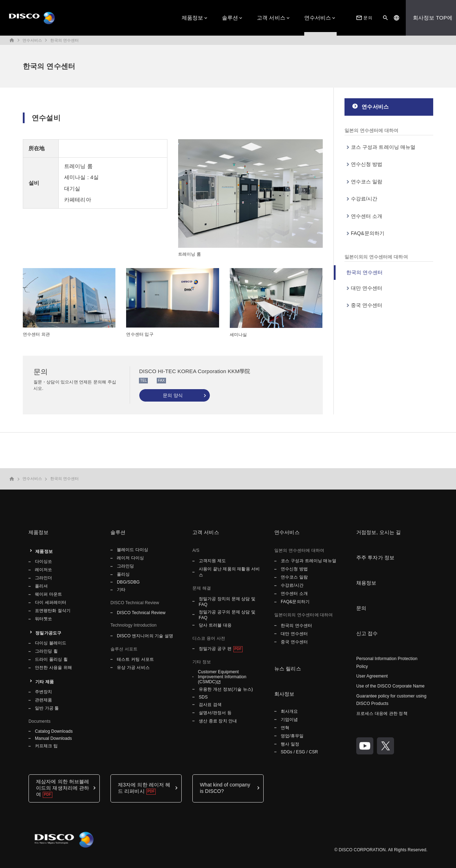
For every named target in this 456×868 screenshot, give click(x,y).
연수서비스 (318, 18)
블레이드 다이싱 (133, 550)
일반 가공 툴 (47, 708)
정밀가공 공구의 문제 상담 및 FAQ (227, 615)
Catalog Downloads (54, 731)
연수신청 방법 (367, 164)
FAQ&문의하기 (368, 233)
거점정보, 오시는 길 (379, 532)
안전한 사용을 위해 (53, 668)
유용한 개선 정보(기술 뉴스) (226, 689)
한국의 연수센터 (65, 40)
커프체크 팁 (46, 746)
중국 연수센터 (367, 305)
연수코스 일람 (367, 182)
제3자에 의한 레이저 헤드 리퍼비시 (144, 788)
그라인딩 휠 (46, 651)
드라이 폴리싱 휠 (51, 659)
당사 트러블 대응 (215, 625)
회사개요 (289, 711)
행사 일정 (291, 744)
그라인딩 (125, 566)
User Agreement (372, 676)
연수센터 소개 (367, 216)
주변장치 (43, 692)
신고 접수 (367, 633)
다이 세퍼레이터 (51, 602)
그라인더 (43, 578)
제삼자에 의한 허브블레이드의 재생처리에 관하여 (63, 788)
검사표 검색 (210, 705)
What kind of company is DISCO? (225, 788)
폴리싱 (123, 574)
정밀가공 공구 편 (215, 649)
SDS (203, 697)
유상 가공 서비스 (133, 668)
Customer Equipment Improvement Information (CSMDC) (222, 677)
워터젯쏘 (43, 619)
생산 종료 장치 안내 (218, 721)
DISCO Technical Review (141, 613)
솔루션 (230, 18)
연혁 (285, 728)
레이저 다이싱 (130, 558)
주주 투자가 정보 (375, 558)
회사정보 (284, 694)
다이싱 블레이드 (51, 643)
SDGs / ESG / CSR (299, 752)
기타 (121, 590)
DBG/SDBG (128, 582)
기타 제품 (45, 682)
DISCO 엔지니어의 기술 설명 (145, 636)
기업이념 (289, 720)
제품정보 (193, 18)
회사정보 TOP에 (433, 18)
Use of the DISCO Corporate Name (390, 686)
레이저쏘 (43, 570)
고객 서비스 (271, 18)
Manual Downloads (53, 738)
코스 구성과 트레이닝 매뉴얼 (383, 147)
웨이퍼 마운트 (48, 594)
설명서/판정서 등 (215, 713)
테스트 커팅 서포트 (135, 659)
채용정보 (366, 583)
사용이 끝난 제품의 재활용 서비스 (229, 572)
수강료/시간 (364, 199)
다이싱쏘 (43, 561)
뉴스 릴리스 (288, 669)
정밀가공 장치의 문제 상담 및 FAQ (227, 602)
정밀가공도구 (48, 633)
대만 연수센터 (367, 288)
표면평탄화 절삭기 (53, 611)
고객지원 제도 (212, 561)
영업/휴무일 (292, 736)
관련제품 (43, 700)
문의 (363, 18)
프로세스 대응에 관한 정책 (382, 713)
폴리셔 (41, 586)
